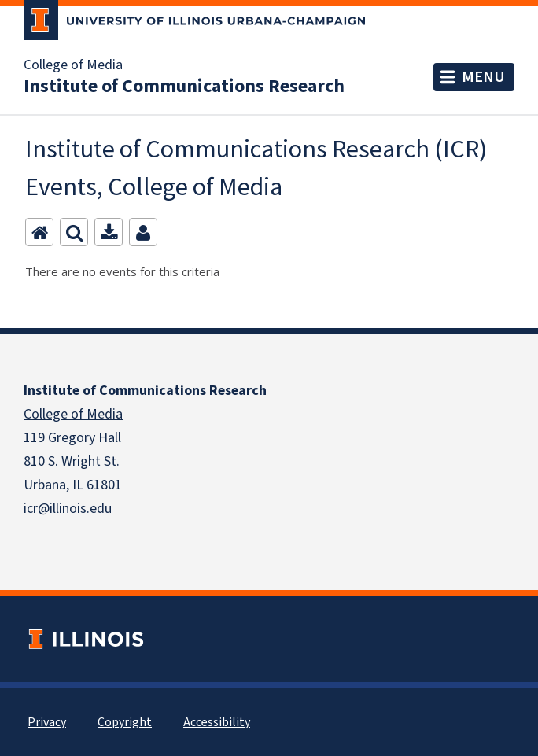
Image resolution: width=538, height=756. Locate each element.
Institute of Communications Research (184, 87)
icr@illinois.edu (68, 509)
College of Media (73, 65)
